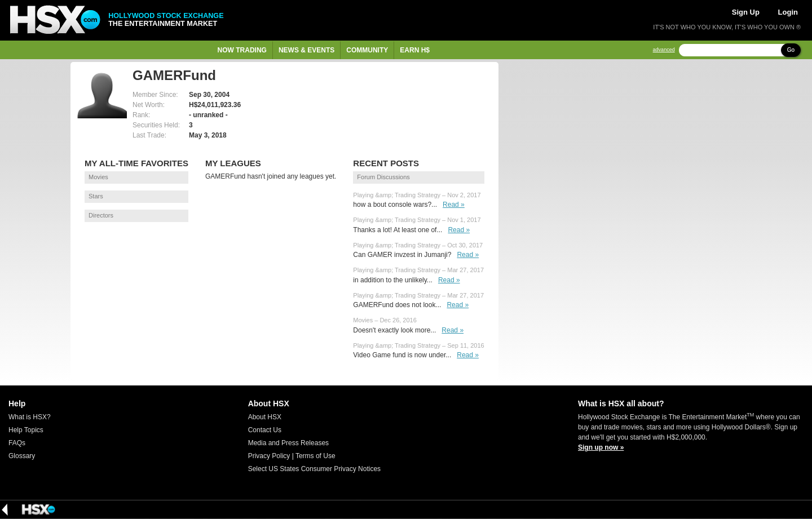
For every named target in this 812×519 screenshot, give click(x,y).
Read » (454, 205)
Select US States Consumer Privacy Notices (314, 469)
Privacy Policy (269, 456)
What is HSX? (30, 417)
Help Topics (26, 430)
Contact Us (265, 430)
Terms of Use (315, 456)
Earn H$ (415, 50)
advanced (664, 50)
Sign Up (746, 12)
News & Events (306, 50)
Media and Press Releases (288, 443)
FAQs (17, 443)
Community (367, 50)
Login (788, 12)
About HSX (265, 417)
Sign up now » (601, 447)
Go (791, 50)
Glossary (22, 456)
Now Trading (242, 50)
